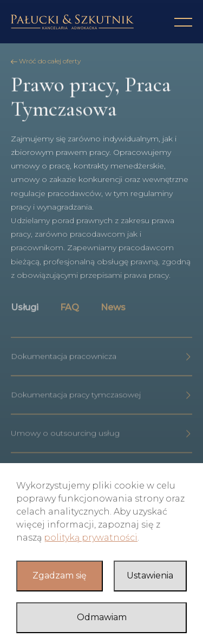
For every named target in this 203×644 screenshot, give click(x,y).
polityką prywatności (91, 538)
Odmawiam (102, 617)
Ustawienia (150, 575)
